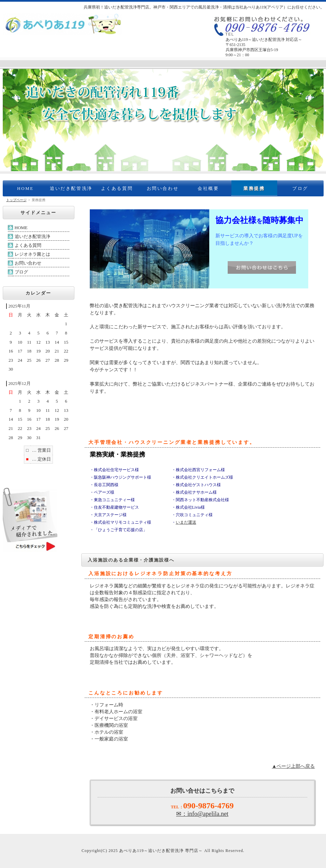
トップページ (16, 200)
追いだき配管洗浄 (71, 188)
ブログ (300, 188)
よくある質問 (117, 188)
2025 (113, 851)
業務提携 (254, 188)
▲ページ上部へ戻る (293, 766)
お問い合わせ (163, 188)
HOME (25, 188)
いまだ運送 (186, 522)
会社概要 (208, 188)
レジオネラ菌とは (32, 254)
